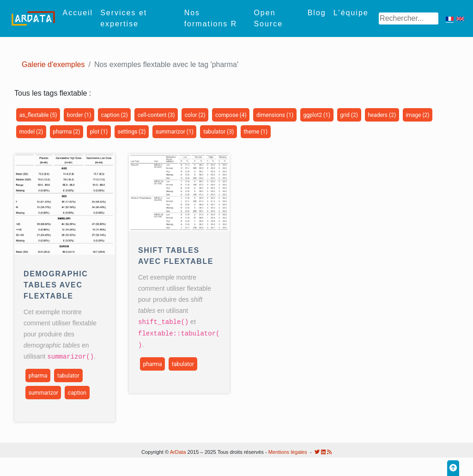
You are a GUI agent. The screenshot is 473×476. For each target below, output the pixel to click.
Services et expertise (124, 18)
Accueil (78, 13)
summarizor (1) (175, 132)
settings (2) (131, 132)
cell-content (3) (156, 115)
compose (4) (231, 115)
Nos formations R (211, 18)
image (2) (417, 115)
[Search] (409, 18)
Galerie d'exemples (53, 64)
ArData (178, 452)
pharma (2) (66, 132)
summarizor (43, 392)
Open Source (268, 18)
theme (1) (255, 132)
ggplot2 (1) (317, 115)
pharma (38, 375)
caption (77, 392)
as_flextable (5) (38, 115)
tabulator (68, 375)
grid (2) (349, 115)
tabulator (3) (218, 132)
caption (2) (115, 115)
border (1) (79, 115)
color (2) (195, 115)
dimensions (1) (275, 115)
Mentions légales (288, 452)
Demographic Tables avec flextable (56, 285)
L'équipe (351, 13)
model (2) (31, 132)
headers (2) (382, 115)
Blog (317, 13)
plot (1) (99, 132)
